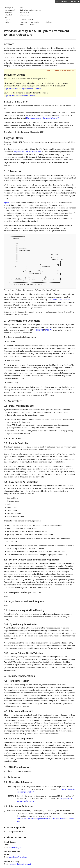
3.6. (6, 592)
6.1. (6, 782)
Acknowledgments (15, 827)
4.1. (6, 681)
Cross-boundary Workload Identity (27, 610)
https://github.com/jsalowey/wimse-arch (20, 95)
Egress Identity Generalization (23, 624)
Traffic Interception (19, 681)
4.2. (6, 711)
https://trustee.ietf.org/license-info (27, 152)
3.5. (6, 560)
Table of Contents (68, 1)
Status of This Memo (16, 102)
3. (5, 401)
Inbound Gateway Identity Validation (26, 653)
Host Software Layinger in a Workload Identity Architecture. (35, 290)
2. (5, 321)
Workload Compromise (21, 739)
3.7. (6, 601)
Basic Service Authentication (24, 482)
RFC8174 (48, 330)
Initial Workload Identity (22, 406)
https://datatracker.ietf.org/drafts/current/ (42, 118)
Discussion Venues (15, 75)
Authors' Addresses (15, 837)
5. (5, 767)
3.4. (6, 482)
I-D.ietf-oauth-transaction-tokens (60, 300)
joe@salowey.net (16, 847)
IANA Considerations (20, 767)
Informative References (21, 806)
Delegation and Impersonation (25, 592)
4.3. (6, 739)
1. (5, 171)
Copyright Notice (14, 138)
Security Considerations (21, 676)
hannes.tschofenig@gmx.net (20, 864)
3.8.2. (6, 653)
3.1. (6, 406)
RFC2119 (40, 330)
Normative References (20, 782)
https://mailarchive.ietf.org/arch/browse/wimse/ (22, 89)
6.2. (6, 806)
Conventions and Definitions (24, 321)
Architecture (15, 401)
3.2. (6, 438)
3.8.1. (6, 624)
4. (5, 676)
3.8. (6, 610)
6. (5, 777)
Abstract (9, 44)
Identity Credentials (19, 443)
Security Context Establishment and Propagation (34, 560)
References (14, 777)
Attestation (15, 438)
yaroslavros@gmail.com (18, 857)
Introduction (15, 171)
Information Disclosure (21, 711)
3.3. (6, 443)
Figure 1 (7, 202)
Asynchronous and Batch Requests (27, 601)
